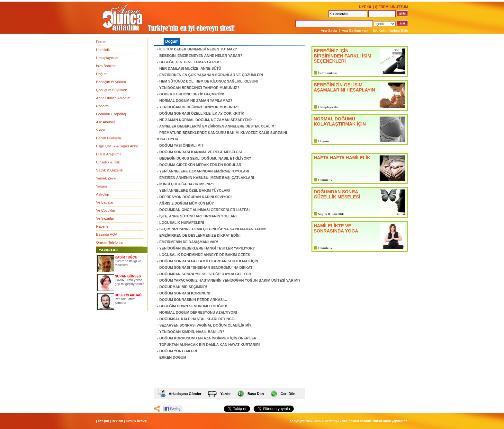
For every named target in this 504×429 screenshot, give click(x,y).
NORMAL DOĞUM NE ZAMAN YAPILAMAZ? (196, 101)
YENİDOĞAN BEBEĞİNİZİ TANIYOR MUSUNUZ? (199, 88)
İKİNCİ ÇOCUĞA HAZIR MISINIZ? (187, 184)
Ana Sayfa (329, 31)
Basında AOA (107, 234)
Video (101, 130)
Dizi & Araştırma (109, 154)
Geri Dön (288, 394)
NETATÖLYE (332, 421)
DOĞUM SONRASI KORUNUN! (185, 293)
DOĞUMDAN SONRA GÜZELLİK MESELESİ (337, 194)
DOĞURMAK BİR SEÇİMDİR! (183, 287)
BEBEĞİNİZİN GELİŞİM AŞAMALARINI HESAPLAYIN (344, 87)
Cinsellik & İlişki (108, 162)
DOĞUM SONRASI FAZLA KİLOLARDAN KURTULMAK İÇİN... (210, 261)
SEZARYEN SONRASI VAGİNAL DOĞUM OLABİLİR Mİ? (205, 325)
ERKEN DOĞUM (173, 357)
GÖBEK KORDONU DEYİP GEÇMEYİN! (192, 94)
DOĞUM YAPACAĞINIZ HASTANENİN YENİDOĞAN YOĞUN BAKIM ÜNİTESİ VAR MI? (230, 280)
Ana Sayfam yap (355, 31)
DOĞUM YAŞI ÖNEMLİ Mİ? (182, 145)
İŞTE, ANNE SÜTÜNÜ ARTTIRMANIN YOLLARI (198, 216)
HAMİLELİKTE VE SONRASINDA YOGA (336, 228)
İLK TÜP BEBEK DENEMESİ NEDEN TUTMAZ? (198, 49)
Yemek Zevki (106, 178)
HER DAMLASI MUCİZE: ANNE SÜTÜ (190, 68)
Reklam (117, 421)
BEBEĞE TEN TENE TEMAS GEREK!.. (191, 62)
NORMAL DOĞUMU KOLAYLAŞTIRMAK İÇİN (340, 121)
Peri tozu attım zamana (125, 301)
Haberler (103, 226)
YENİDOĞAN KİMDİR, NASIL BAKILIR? (192, 332)
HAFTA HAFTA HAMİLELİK (342, 158)
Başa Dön (256, 394)
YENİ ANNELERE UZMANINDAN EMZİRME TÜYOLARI (204, 171)
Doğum (102, 74)
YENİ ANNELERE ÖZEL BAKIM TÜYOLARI (195, 190)
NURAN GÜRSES (128, 276)
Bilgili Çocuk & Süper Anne (117, 146)
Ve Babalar (105, 202)
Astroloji (102, 194)
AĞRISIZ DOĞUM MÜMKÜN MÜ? (186, 203)
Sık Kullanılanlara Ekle (390, 31)
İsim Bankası (106, 66)
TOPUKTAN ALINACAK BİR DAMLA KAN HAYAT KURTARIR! (210, 345)
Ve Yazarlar (105, 218)
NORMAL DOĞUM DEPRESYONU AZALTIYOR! (198, 312)
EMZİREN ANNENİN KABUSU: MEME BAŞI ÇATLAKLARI (207, 178)
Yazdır (225, 394)
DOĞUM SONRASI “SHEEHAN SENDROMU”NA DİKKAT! (207, 267)
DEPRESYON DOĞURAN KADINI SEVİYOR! (196, 197)
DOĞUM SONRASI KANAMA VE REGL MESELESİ (201, 152)
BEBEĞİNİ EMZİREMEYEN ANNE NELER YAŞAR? (201, 56)
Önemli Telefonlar (110, 242)
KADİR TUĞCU (126, 257)
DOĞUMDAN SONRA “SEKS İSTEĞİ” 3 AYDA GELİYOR (205, 274)
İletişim (104, 421)
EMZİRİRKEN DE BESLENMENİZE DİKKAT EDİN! (200, 235)
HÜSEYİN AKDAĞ (128, 295)
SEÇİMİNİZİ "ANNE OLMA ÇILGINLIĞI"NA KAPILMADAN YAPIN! (213, 229)
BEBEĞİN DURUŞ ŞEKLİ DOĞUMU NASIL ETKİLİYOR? (205, 158)
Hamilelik (103, 50)
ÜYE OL (366, 7)
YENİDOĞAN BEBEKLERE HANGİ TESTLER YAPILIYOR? (207, 248)
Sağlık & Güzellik (109, 170)
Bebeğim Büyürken (111, 82)
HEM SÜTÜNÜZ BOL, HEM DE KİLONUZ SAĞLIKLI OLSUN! (209, 81)
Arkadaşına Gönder (185, 394)
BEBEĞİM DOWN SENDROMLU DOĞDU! (193, 306)
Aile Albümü (105, 122)
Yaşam (101, 186)
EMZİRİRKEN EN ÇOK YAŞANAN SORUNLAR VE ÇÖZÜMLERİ (211, 75)
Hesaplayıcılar (107, 58)
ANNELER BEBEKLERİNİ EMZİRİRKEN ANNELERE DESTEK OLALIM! (217, 126)
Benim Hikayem (108, 138)
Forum (101, 42)
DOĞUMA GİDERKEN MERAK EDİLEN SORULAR (200, 165)
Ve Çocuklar (106, 210)
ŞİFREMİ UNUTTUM (392, 7)
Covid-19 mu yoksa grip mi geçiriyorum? (129, 282)
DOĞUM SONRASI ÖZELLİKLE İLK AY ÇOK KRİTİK (202, 113)
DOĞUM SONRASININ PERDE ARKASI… (193, 300)
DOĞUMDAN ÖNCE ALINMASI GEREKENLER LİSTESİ (205, 210)
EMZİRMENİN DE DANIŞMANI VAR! (189, 242)
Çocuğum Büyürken (112, 90)
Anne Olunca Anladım (113, 98)
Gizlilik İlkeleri (136, 421)
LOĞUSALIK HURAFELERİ (182, 223)
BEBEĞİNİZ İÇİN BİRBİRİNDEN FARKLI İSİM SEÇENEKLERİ (342, 56)
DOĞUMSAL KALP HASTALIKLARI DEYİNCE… (198, 319)
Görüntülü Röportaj (111, 114)
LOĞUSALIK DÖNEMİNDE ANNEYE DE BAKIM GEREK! (206, 255)
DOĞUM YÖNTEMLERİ (178, 351)
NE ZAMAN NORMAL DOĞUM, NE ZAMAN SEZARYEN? (206, 120)
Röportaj (103, 106)
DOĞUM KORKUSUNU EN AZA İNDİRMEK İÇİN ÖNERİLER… (210, 338)
